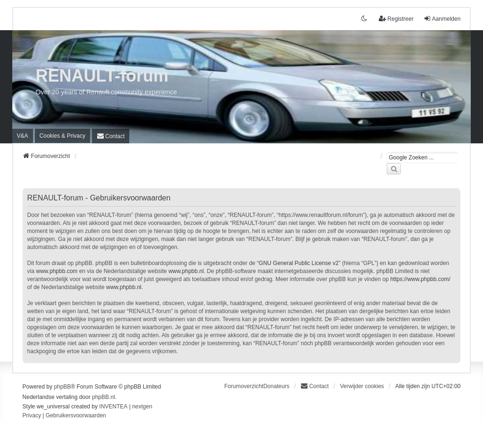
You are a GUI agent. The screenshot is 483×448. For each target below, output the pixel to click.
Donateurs (276, 386)
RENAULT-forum (102, 76)
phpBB (62, 387)
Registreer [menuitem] (396, 19)
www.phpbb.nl (186, 271)
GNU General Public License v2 (299, 263)
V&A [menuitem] (23, 136)
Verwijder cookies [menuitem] (362, 386)
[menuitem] (62, 136)
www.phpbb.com (57, 271)
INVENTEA (113, 407)
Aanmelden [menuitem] (442, 19)
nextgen (142, 407)
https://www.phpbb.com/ (420, 279)
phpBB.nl (104, 397)
